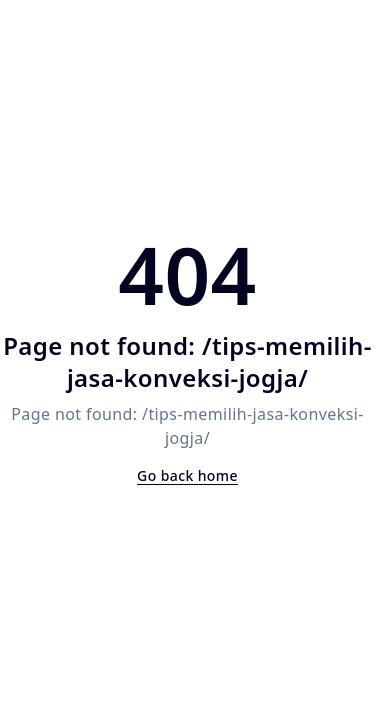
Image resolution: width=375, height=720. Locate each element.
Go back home (187, 475)
